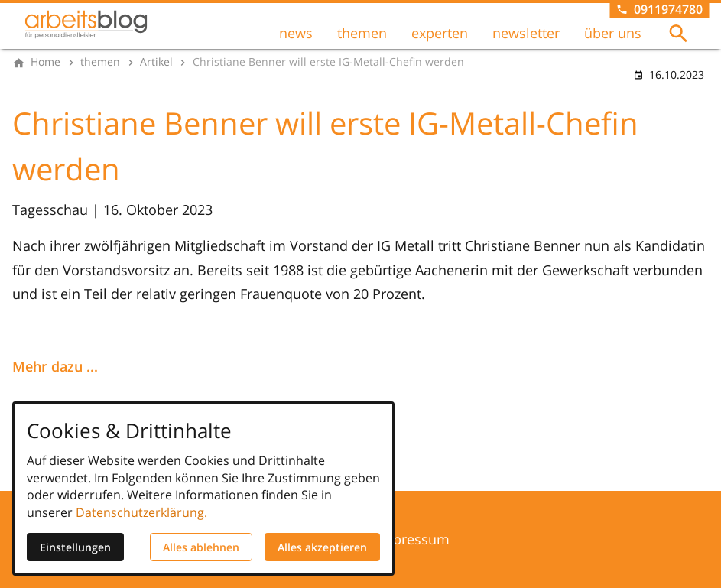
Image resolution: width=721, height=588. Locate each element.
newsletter (526, 33)
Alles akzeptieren (322, 547)
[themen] (100, 62)
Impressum (413, 539)
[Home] (45, 62)
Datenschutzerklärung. (141, 512)
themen (362, 33)
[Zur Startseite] (86, 24)
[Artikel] (156, 62)
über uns (613, 33)
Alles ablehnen (201, 547)
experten (440, 33)
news (296, 33)
